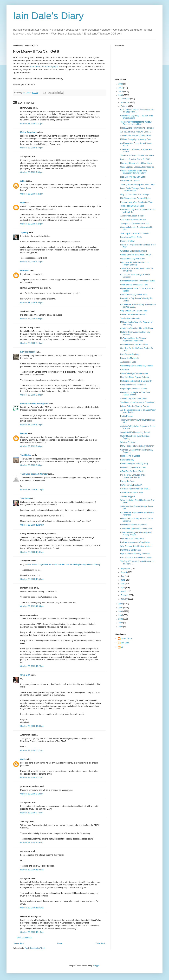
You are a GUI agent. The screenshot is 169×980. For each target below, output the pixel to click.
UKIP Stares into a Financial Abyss (135, 198)
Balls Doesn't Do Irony (130, 354)
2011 (121, 88)
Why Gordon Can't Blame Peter (134, 311)
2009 (121, 95)
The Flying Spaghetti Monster (34, 474)
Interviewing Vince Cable (131, 237)
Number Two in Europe (130, 456)
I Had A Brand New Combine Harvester (137, 128)
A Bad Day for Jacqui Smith (132, 471)
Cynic (23, 759)
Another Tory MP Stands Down (134, 399)
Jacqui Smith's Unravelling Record (135, 432)
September (126, 569)
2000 (121, 627)
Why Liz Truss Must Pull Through (135, 195)
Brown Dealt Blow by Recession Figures (138, 281)
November (126, 102)
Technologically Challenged (132, 206)
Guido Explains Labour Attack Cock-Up (137, 167)
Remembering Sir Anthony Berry (134, 464)
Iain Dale (125, 643)
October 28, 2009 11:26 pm (32, 666)
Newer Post (19, 943)
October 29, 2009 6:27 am (32, 751)
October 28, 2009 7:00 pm (32, 172)
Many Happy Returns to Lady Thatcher (137, 446)
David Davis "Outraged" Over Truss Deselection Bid (136, 189)
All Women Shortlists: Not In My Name (137, 328)
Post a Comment (24, 938)
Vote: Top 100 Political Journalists (135, 233)
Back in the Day (127, 460)
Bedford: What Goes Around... (133, 314)
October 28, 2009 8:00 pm (32, 319)
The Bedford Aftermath (130, 318)
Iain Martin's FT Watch (130, 181)
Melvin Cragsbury (29, 132)
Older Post (100, 943)
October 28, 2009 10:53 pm (32, 579)
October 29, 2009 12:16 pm (32, 932)
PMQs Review (126, 416)
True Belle (25, 498)
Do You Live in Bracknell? (131, 485)
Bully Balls (125, 370)
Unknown (25, 271)
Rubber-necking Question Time (134, 295)
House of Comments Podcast (133, 467)
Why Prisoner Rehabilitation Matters (136, 546)
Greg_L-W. (25, 675)
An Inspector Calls (128, 362)
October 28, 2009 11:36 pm (32, 726)
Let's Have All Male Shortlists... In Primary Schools (135, 264)
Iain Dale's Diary (48, 16)
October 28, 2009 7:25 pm (32, 194)
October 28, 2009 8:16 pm (32, 343)
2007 (121, 608)
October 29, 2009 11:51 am (32, 908)
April (123, 588)
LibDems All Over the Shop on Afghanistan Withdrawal (133, 339)
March (124, 591)
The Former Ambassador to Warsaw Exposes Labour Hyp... (136, 123)
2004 (121, 619)
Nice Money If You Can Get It (133, 177)
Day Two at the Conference (132, 539)
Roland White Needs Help (131, 493)
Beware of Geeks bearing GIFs (34, 404)
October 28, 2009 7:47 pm (32, 262)
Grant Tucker (127, 639)
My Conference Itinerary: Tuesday (135, 554)
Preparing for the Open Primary (134, 389)
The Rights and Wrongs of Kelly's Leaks (137, 185)
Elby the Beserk (28, 352)
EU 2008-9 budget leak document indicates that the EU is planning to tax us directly (64, 564)
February (125, 595)
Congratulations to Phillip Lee (133, 385)
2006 (121, 611)
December (126, 99)
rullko (23, 181)
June (123, 580)
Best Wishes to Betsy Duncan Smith (136, 558)
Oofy (23, 203)
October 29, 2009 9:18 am (32, 794)
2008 (121, 604)
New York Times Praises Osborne (135, 377)
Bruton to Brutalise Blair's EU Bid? (135, 159)
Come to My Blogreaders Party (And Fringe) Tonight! (136, 534)
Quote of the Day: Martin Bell (133, 259)
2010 (121, 91)
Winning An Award (128, 442)
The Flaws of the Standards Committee (137, 402)
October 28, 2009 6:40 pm (32, 148)
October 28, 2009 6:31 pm (32, 124)
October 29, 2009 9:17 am (32, 778)
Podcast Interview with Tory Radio (135, 542)
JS (122, 647)
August (124, 572)
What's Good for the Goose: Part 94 (136, 255)
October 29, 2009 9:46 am (32, 813)
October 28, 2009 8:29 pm (32, 395)
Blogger (96, 966)
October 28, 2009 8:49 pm (32, 425)
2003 (121, 623)
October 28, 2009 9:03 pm (32, 446)
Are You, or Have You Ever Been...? (136, 132)
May (123, 584)
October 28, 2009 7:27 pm (32, 224)
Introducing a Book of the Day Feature (137, 366)
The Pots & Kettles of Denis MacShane (137, 155)
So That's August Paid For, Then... (135, 489)
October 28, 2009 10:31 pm (32, 552)
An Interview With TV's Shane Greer (136, 136)
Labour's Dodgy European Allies (134, 373)
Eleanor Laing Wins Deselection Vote (136, 202)
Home (60, 943)
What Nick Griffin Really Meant (133, 251)
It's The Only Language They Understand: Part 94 (133, 476)
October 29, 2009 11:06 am (32, 870)
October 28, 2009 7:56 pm (32, 303)
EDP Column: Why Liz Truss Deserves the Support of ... (137, 111)
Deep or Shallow (127, 241)
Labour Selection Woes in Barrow (135, 406)
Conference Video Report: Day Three (136, 529)
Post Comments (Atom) (35, 948)
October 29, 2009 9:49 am (32, 842)
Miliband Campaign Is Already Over (136, 139)
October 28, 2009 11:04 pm (32, 606)
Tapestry (24, 232)
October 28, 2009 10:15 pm (32, 490)
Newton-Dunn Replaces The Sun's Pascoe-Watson (135, 394)
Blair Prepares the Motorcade (133, 220)
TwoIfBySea (26, 455)
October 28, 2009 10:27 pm (32, 525)
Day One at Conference (130, 550)
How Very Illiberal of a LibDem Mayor (136, 163)
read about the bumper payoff (44, 67)
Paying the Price (127, 481)
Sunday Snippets (128, 496)
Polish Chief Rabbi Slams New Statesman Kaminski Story (133, 172)
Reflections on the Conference (133, 525)
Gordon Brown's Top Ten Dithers (134, 344)
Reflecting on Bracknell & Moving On (136, 381)
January (124, 599)
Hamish (24, 433)
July (123, 576)
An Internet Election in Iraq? (132, 216)
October (124, 106)
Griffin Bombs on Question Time (134, 285)
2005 (121, 615)
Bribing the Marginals (129, 358)
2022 (121, 84)
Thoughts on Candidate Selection (135, 223)
